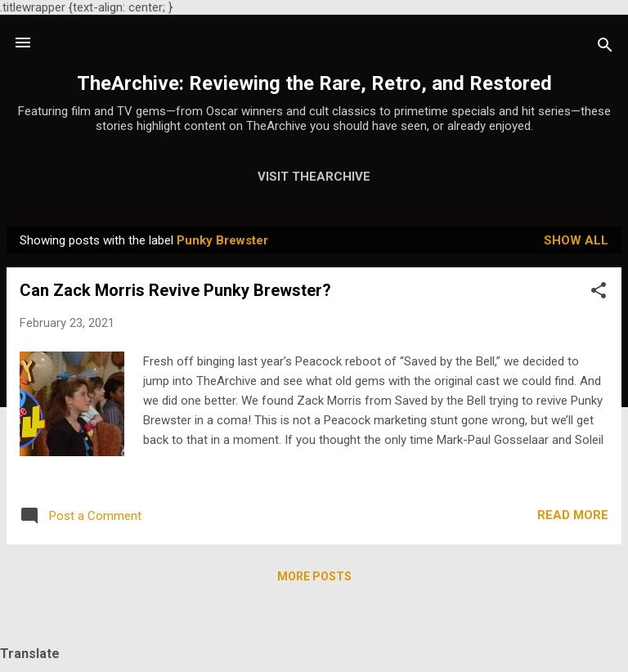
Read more (573, 515)
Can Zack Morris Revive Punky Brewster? (175, 290)
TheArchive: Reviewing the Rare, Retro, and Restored (314, 83)
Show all (576, 240)
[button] (599, 293)
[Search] (605, 48)
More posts (314, 576)
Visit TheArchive (314, 177)
